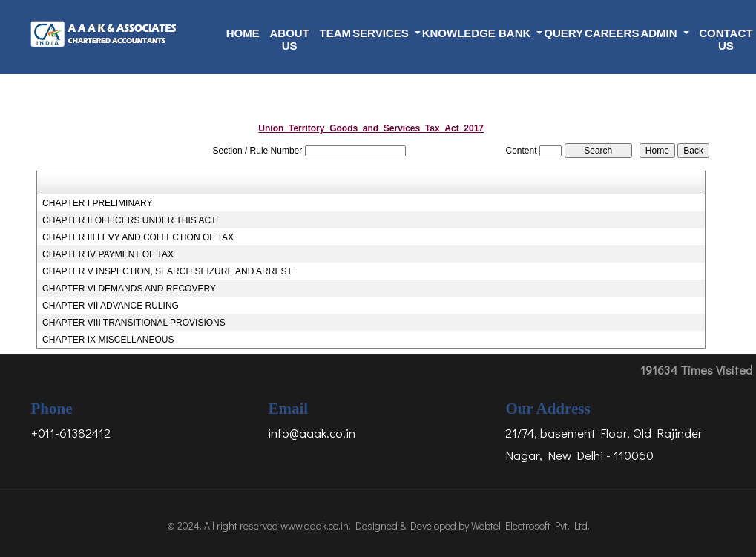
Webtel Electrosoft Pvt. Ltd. (530, 525)
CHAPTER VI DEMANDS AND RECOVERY (129, 289)
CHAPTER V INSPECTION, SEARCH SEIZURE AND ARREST (167, 271)
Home (243, 33)
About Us (289, 39)
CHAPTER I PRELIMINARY (97, 203)
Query (563, 33)
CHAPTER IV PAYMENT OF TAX (108, 254)
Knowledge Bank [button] (478, 33)
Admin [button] (660, 33)
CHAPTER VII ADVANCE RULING (111, 306)
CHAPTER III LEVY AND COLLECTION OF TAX (138, 237)
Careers (612, 33)
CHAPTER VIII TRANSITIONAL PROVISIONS (134, 323)
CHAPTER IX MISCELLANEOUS (108, 340)
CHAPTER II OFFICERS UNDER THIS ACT (129, 220)
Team (336, 33)
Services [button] (382, 33)
